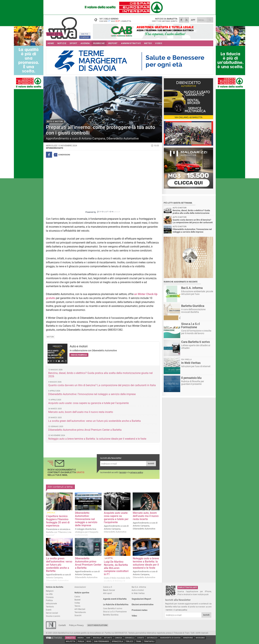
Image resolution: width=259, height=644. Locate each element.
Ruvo (89, 641)
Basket (77, 600)
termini (123, 472)
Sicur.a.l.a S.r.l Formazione (115, 612)
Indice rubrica (79, 355)
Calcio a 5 (108, 587)
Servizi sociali (52, 613)
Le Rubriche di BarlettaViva (116, 604)
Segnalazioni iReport (141, 599)
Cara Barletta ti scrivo (113, 608)
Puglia (81, 641)
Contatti (62, 625)
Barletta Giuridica (111, 615)
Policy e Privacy (76, 625)
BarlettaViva (62, 27)
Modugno (200, 638)
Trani (138, 641)
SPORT (73, 43)
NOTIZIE (62, 43)
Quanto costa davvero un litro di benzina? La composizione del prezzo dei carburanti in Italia (102, 385)
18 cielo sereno (114, 20)
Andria (81, 638)
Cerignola (130, 638)
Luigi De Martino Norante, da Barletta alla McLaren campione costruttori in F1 (116, 568)
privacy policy (137, 472)
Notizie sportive (82, 593)
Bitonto (108, 638)
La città (49, 594)
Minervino (188, 638)
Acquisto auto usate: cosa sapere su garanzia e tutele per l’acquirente (88, 403)
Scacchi (78, 615)
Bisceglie (97, 638)
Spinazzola (117, 641)
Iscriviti (151, 464)
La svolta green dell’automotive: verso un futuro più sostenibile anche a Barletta (94, 421)
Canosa (118, 638)
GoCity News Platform (98, 625)
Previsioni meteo (139, 610)
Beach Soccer (109, 590)
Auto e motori (79, 346)
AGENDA (85, 43)
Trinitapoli (149, 641)
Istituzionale (51, 603)
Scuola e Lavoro (53, 616)
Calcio (77, 597)
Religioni (50, 591)
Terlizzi (129, 641)
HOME (51, 43)
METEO (148, 43)
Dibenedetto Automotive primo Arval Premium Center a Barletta (85, 430)
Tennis (77, 606)
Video (134, 616)
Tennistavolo (80, 612)
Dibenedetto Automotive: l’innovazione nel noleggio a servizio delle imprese (92, 394)
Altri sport (107, 593)
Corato (141, 638)
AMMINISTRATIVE (131, 43)
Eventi (49, 610)
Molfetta (71, 641)
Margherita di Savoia (170, 638)
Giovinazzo (152, 638)
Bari (88, 638)
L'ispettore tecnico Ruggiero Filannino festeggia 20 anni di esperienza (58, 521)
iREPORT (113, 43)
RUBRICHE (99, 43)
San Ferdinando (102, 641)
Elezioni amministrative (143, 604)
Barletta (70, 638)
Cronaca (50, 597)
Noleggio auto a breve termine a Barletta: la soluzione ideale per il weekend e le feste (97, 439)
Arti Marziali (80, 609)
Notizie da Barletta (55, 587)
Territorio (50, 607)
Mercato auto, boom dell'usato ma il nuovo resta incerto (81, 412)
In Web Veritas (138, 593)
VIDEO (159, 43)
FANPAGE (85, 37)
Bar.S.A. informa (139, 587)
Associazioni (80, 587)
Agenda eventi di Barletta (115, 599)
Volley (77, 603)
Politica (49, 600)
